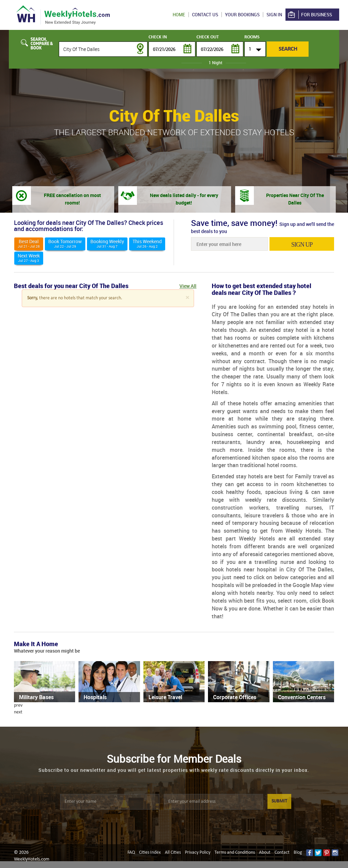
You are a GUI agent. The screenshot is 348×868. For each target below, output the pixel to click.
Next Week (29, 258)
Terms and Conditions (235, 853)
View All (188, 286)
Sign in (274, 15)
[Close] (187, 298)
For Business (309, 15)
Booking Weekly (107, 243)
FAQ (131, 853)
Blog (298, 853)
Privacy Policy (198, 853)
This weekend (147, 243)
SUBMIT (279, 801)
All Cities (173, 853)
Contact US (205, 15)
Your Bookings (242, 15)
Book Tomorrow (65, 243)
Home (179, 15)
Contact (282, 853)
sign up (302, 245)
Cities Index (150, 853)
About (265, 853)
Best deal (29, 243)
